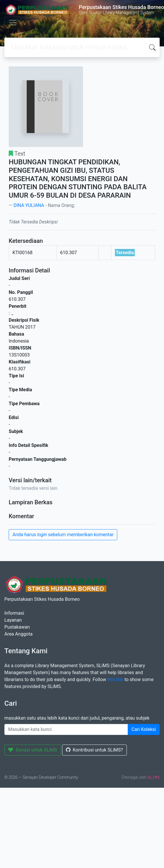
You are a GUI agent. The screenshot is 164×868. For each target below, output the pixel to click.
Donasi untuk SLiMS (33, 750)
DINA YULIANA (29, 205)
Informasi (14, 613)
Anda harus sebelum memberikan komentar (63, 535)
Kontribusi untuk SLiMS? (94, 750)
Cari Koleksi (144, 729)
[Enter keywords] (66, 729)
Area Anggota (18, 634)
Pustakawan (17, 627)
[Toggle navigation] (13, 23)
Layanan (13, 620)
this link (115, 679)
